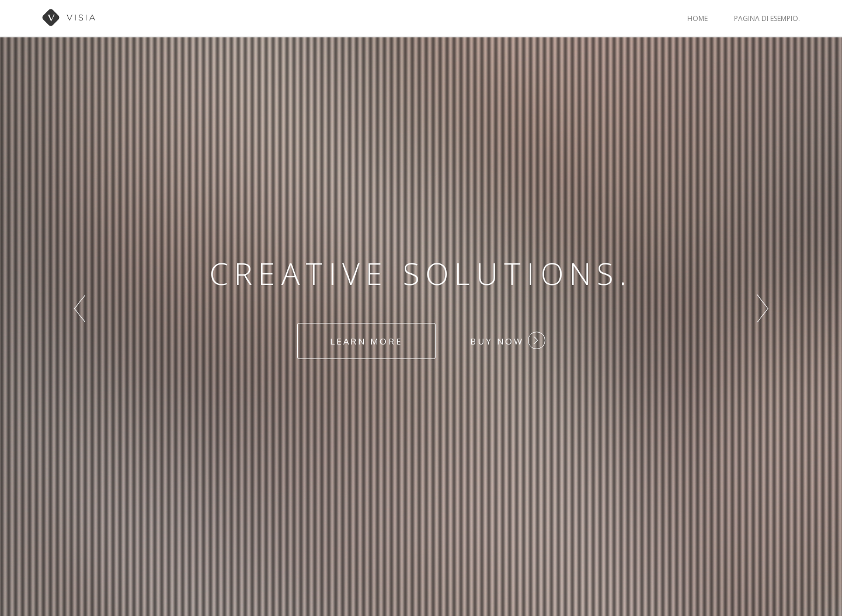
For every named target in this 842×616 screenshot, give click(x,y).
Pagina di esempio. (767, 18)
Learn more (366, 341)
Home (697, 18)
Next (763, 308)
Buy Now (508, 340)
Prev (79, 308)
